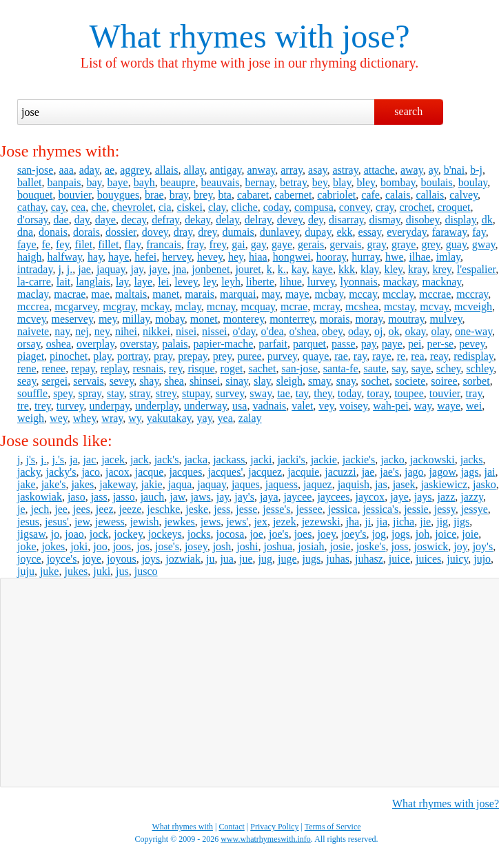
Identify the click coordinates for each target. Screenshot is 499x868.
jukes (76, 571)
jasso (124, 497)
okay (415, 331)
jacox (118, 472)
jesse (246, 509)
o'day (244, 331)
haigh (30, 257)
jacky (29, 472)
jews (211, 522)
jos (143, 546)
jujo (482, 559)
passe (344, 344)
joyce (29, 559)
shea (174, 381)
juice (399, 559)
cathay (31, 207)
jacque (150, 472)
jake (27, 484)
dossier (121, 232)
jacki (261, 460)
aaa (66, 170)
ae (110, 170)
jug (265, 559)
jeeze (130, 509)
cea (78, 207)
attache (379, 170)
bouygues (118, 195)
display (460, 220)
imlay (448, 257)
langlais (93, 282)
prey (222, 356)
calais (398, 195)
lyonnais (359, 282)
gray (376, 244)
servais (88, 381)
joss (400, 546)
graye (404, 244)
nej (82, 331)
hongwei (292, 257)
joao (74, 534)
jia (382, 522)
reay (439, 356)
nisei (186, 331)
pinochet (69, 356)
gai (238, 244)
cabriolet (336, 195)
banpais (64, 182)
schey (448, 369)
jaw (177, 497)
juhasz (369, 559)
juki (102, 571)
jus (122, 571)
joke (27, 546)
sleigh (289, 381)
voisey (353, 406)
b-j (476, 170)
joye (92, 559)
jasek (404, 484)
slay (262, 381)
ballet (30, 182)
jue (246, 559)
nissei (214, 331)
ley (210, 282)
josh (222, 546)
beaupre (178, 182)
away (412, 170)
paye (392, 344)
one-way (473, 331)
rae (341, 356)
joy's (483, 546)
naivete (33, 331)
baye (117, 182)
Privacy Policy (274, 827)
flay (132, 244)
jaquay (111, 269)
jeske (197, 509)
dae (61, 220)
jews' (237, 522)
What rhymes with (211, 36)
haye (119, 257)
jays (423, 497)
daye (105, 220)
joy (460, 546)
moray (369, 319)
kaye (323, 269)
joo (100, 546)
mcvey (32, 319)
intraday (35, 269)
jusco (146, 571)
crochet (415, 207)
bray (179, 195)
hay (95, 257)
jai (489, 472)
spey (63, 393)
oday (358, 331)
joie (470, 534)
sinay (237, 381)
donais (53, 232)
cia (165, 207)
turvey (70, 406)
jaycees (333, 497)
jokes (54, 546)
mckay (155, 306)
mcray (326, 306)
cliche (245, 207)
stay (115, 393)
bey (320, 182)
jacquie (303, 472)
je (21, 509)
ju (210, 559)
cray (385, 207)
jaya (269, 497)
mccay (363, 294)
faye (27, 244)
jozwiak (183, 559)
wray (112, 418)
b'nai (454, 170)
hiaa (258, 257)
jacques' (225, 472)
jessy (445, 509)
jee (61, 509)
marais (200, 294)
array (292, 170)
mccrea (33, 306)
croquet (454, 207)
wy (135, 418)
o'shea (303, 331)
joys (151, 559)
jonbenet (211, 269)
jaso (77, 497)
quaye (316, 356)
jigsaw (31, 534)
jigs (461, 522)
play (102, 356)
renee (54, 369)
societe (410, 381)
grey (430, 244)
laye (144, 282)
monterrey (292, 319)
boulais (436, 182)
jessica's (380, 509)
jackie (324, 460)
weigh (31, 418)
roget (232, 369)
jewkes (179, 522)
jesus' (57, 522)
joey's (354, 534)
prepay (193, 356)
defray (165, 220)
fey (62, 244)
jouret (248, 269)
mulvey (446, 319)
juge (287, 559)
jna (180, 269)
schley (480, 369)
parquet (309, 344)
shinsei (205, 381)
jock (99, 534)
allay (194, 170)
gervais (345, 244)
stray (140, 393)
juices (428, 559)
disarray (346, 220)
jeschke (163, 509)
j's (30, 460)
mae (100, 294)
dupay (318, 232)
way (423, 406)
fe (46, 244)
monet (204, 319)
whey (85, 418)
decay (134, 220)
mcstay (399, 306)
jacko (393, 460)
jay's (244, 497)
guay (456, 244)
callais (430, 195)
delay (227, 220)
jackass (229, 460)
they (323, 393)
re (401, 356)
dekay (197, 220)
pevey (472, 344)
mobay (170, 319)
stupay (196, 393)
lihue (291, 282)
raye (382, 356)
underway (205, 406)
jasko (485, 484)
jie (425, 522)
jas (381, 484)
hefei (145, 257)
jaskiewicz (445, 484)
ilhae (420, 257)
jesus (28, 522)
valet (302, 406)
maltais (131, 294)
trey (43, 406)
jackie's (359, 460)
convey (355, 207)
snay (346, 381)
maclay (33, 294)
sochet (375, 381)
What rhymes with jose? (446, 804)
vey (326, 406)
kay (299, 269)
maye (297, 294)
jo (55, 534)
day (82, 220)
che (99, 207)
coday (276, 207)
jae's (389, 472)
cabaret (253, 195)
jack (140, 460)
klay (370, 269)
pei (415, 344)
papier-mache (224, 344)
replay (114, 369)
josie (340, 546)
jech (40, 509)
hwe (395, 257)
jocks (199, 534)
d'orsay (33, 220)
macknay (442, 282)
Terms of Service (333, 827)
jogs (401, 534)
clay (217, 207)
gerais (311, 244)
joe (256, 534)
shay (149, 381)
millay (136, 319)
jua (227, 559)
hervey (177, 257)
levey (186, 282)
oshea (59, 344)
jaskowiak (40, 497)
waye (449, 406)
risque (201, 369)
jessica (343, 509)
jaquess (282, 484)
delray (258, 220)
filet (83, 244)
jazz (447, 497)
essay (370, 232)
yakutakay (169, 418)
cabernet (293, 195)
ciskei (190, 207)
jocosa (231, 534)
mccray (472, 294)
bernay (259, 182)
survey (230, 393)
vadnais (269, 406)
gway (484, 244)
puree (250, 356)
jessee (309, 509)
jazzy (472, 497)
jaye (158, 269)
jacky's (61, 472)
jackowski (432, 460)
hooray (331, 257)
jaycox (370, 497)
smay (319, 381)
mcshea (362, 306)
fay (479, 232)
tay (302, 393)
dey (316, 220)
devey (290, 220)
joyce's (62, 559)
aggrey (135, 170)
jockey (128, 534)
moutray (406, 319)
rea (418, 356)
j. (70, 269)
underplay (157, 406)
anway (262, 170)
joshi (247, 546)
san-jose (35, 170)
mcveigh (473, 306)
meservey (72, 319)
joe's (279, 534)
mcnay (221, 306)
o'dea (273, 331)
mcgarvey (76, 306)
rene (27, 369)
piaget (31, 356)
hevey (210, 257)
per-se (440, 344)
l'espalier (476, 269)
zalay (250, 418)
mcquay (258, 306)
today (350, 393)
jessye (475, 509)
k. (282, 269)
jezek (285, 522)
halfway (65, 257)
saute (375, 369)
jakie (152, 484)
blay (342, 182)
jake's (54, 484)
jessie (416, 509)
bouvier (75, 195)
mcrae (294, 306)
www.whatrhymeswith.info (266, 839)
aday (89, 170)
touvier (445, 393)
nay (62, 331)
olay (441, 331)
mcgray (119, 306)
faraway (449, 232)
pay (369, 344)
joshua (278, 546)
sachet (262, 369)
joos (122, 546)
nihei (126, 331)
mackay (400, 282)
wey (59, 418)
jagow (442, 472)
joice (446, 534)
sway (261, 393)
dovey (155, 232)
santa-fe (341, 369)
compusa (314, 207)
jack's (167, 460)
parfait (273, 344)
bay (94, 182)
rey (175, 369)
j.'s (58, 460)
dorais (86, 232)
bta (225, 195)
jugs (312, 559)
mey (108, 319)
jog (379, 534)
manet (166, 294)
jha (353, 522)
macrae (70, 294)
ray (360, 356)
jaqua (180, 484)
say (398, 369)
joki (79, 546)
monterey (244, 319)
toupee (409, 393)
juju (26, 571)
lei (163, 282)
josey (196, 546)
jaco (91, 472)
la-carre (34, 282)
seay (27, 381)
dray (183, 232)
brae (154, 195)
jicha (404, 522)
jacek (113, 460)
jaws (200, 497)
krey (441, 269)
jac (90, 460)
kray (417, 269)
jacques (185, 472)
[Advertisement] (244, 681)
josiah (311, 546)
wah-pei (391, 406)
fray (195, 244)
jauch (153, 497)
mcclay (398, 294)
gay (258, 244)
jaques (246, 484)
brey (203, 195)
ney (102, 331)
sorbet (477, 381)
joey (326, 534)
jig (442, 522)
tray (474, 393)
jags (470, 472)
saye (421, 369)
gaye (282, 244)
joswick (431, 546)
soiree (444, 381)
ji (368, 522)
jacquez (265, 472)
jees (82, 509)
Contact (232, 827)
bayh (144, 182)
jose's (167, 546)
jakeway (117, 484)
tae (284, 393)
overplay (95, 344)
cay (58, 207)
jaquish (354, 484)
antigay (225, 170)
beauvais (220, 182)
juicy (457, 559)
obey (332, 331)
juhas (338, 559)
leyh (231, 282)
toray (378, 393)
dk (487, 220)
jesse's (276, 509)
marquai (238, 294)
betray (293, 182)
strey (166, 393)
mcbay (329, 294)
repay (83, 369)
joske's (371, 546)
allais (167, 170)
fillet (108, 244)
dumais (238, 232)
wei (474, 406)
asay (317, 170)
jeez (105, 509)
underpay (110, 406)
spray (90, 393)
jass (99, 497)
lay (122, 282)
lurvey (321, 282)
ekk (344, 232)
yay (205, 418)
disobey (423, 220)
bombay (398, 182)
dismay (385, 220)
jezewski (321, 522)
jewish (145, 522)
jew (82, 522)
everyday (407, 232)
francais (164, 244)
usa (240, 406)
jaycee (298, 497)
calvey (464, 195)
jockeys (165, 534)
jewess (110, 522)
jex (261, 522)
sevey (122, 381)
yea (225, 418)
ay (434, 170)
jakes (82, 484)
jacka (196, 460)
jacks (472, 460)
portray (133, 356)
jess (222, 509)
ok (394, 331)
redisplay (473, 356)
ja (74, 460)
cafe (370, 195)
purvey (282, 356)
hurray (366, 257)
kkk (347, 269)
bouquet (35, 195)
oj (378, 331)
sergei (54, 381)
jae (84, 269)
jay (138, 269)
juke (50, 571)
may (271, 294)
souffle (32, 393)
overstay (138, 344)
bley (366, 182)
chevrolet (132, 207)
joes (303, 534)
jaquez (318, 484)
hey (236, 257)
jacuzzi (340, 472)
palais (175, 344)
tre (23, 406)
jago (414, 472)
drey (207, 232)
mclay (188, 306)
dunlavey (280, 232)
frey (218, 244)
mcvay (434, 306)
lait (63, 282)
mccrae (435, 294)
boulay (473, 182)
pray (163, 356)
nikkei (156, 331)
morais (335, 319)
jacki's (291, 460)
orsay (29, 344)
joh (422, 534)
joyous (122, 559)
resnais (148, 369)
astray (345, 170)
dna (25, 232)
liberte (260, 282)
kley (393, 269)
